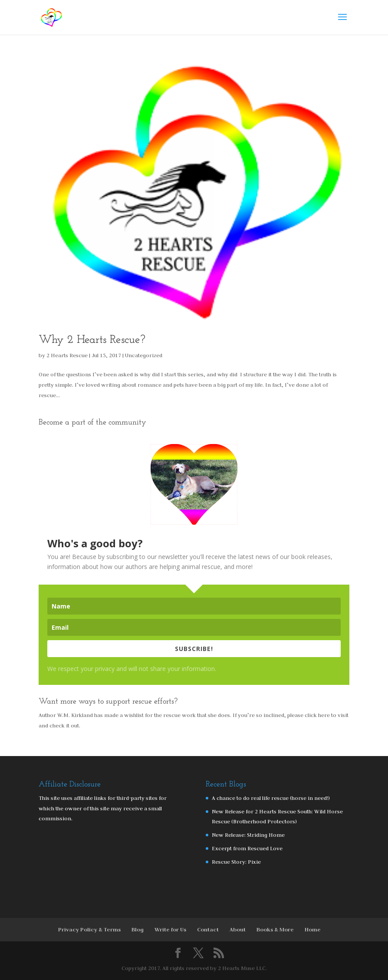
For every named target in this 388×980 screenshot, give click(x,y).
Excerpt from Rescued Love (247, 848)
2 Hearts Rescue (67, 355)
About (238, 929)
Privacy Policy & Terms (89, 929)
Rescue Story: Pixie (236, 862)
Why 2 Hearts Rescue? (92, 340)
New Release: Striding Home (248, 835)
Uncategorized (144, 355)
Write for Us (170, 929)
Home (313, 929)
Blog (138, 929)
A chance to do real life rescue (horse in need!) (271, 798)
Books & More (275, 929)
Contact (208, 929)
